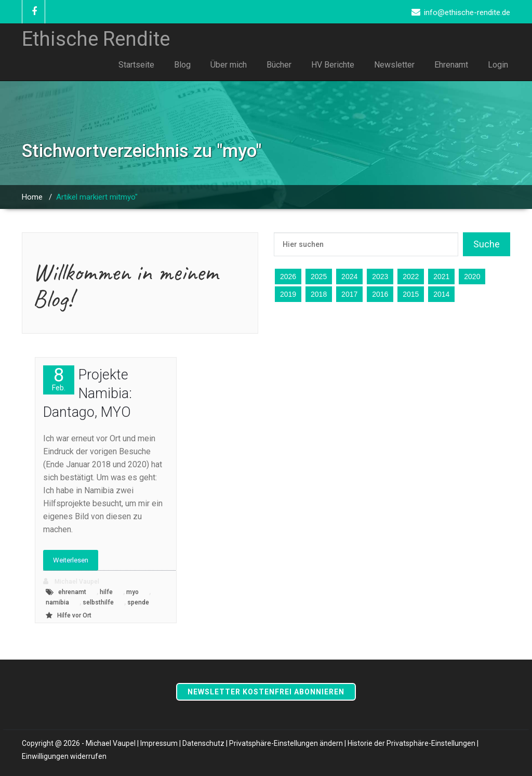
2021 (441, 277)
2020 (472, 277)
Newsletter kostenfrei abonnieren (266, 692)
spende (138, 602)
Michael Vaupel (71, 581)
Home (32, 197)
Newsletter (394, 65)
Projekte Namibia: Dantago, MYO (88, 393)
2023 (380, 277)
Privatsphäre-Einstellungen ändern (286, 743)
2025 (319, 277)
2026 (288, 277)
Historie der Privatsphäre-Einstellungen (411, 743)
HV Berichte (333, 65)
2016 (380, 294)
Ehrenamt (451, 65)
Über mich (229, 65)
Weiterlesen (71, 560)
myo (132, 592)
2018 (319, 294)
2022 (411, 277)
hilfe (106, 592)
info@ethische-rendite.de (467, 12)
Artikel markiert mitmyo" (97, 197)
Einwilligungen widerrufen (64, 756)
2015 (411, 294)
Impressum (159, 743)
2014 (441, 294)
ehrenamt (72, 592)
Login (498, 65)
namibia (57, 602)
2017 (349, 294)
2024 (349, 277)
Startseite (136, 65)
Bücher (279, 65)
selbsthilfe (98, 602)
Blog (182, 65)
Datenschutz (203, 743)
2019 (288, 294)
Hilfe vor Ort (74, 615)
